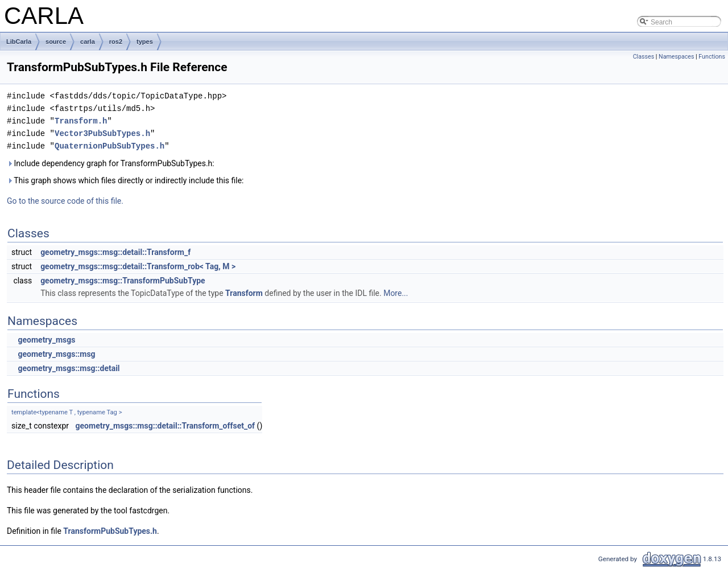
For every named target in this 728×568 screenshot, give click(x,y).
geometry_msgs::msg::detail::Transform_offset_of (166, 426)
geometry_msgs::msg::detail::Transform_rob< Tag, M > (138, 266)
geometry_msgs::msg (56, 354)
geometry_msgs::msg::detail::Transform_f (115, 252)
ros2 (116, 42)
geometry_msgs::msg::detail (69, 368)
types (145, 42)
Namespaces (676, 57)
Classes (644, 57)
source (56, 42)
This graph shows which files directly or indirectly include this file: (125, 180)
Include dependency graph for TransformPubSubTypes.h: (111, 163)
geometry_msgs (46, 340)
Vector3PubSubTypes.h (102, 133)
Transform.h (81, 121)
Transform (244, 293)
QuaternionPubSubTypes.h (109, 146)
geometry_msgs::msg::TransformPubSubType (123, 281)
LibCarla (19, 42)
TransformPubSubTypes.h (110, 531)
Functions (712, 57)
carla (88, 42)
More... (396, 293)
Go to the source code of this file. (65, 201)
